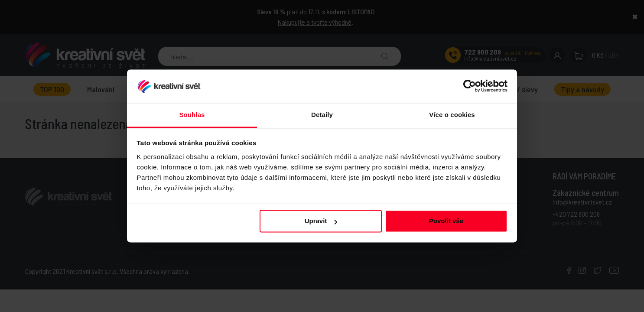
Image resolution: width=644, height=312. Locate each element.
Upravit (321, 221)
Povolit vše (446, 221)
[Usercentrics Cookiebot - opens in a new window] (470, 86)
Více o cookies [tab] (452, 115)
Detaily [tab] (322, 115)
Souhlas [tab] (192, 115)
